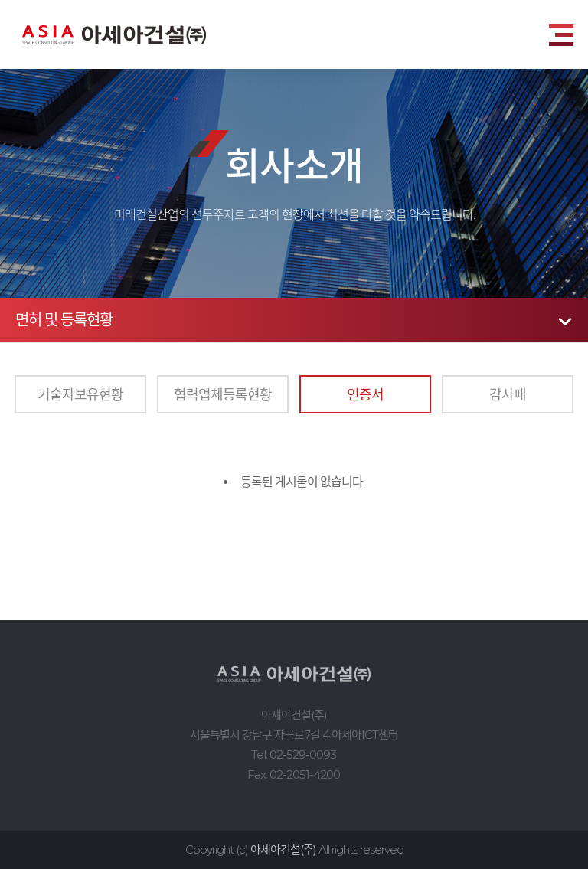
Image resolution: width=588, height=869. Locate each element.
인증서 (365, 394)
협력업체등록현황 (223, 394)
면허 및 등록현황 (64, 320)
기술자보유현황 (80, 394)
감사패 (508, 394)
